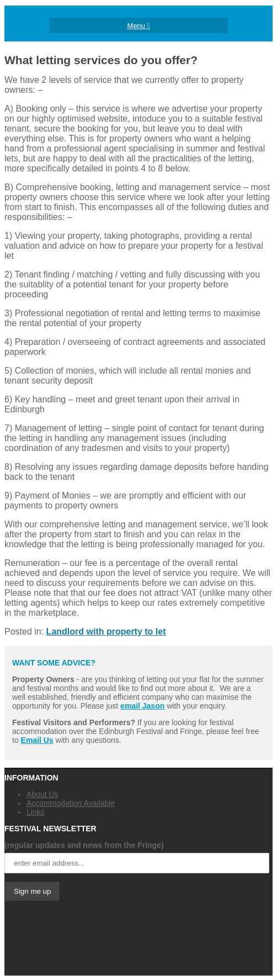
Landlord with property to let (106, 632)
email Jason (142, 706)
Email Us (37, 740)
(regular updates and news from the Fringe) (84, 845)
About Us (42, 794)
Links (36, 812)
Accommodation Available (71, 803)
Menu (139, 26)
